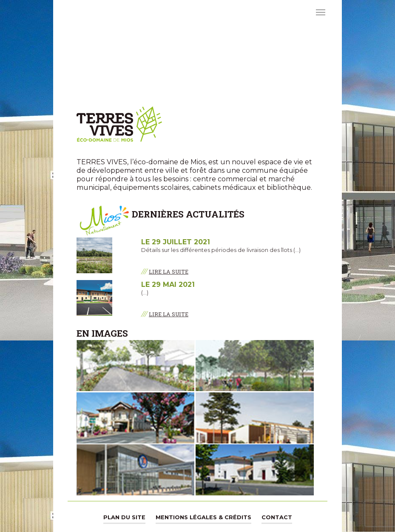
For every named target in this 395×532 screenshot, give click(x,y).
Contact (277, 517)
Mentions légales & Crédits (203, 517)
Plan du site (124, 517)
